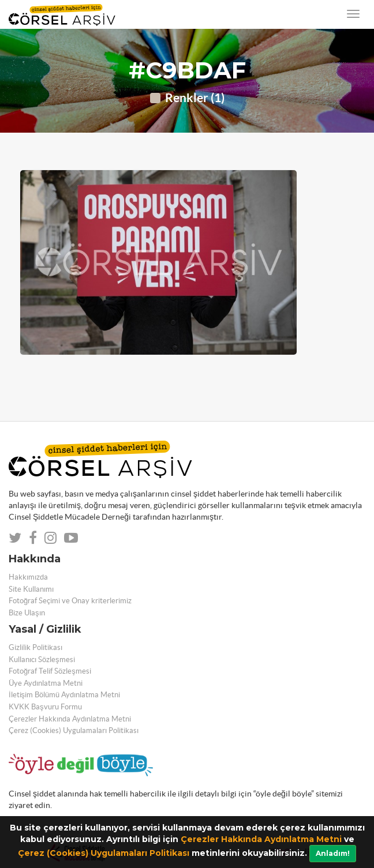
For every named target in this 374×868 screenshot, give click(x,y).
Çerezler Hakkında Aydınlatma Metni (261, 839)
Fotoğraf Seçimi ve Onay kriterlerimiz (70, 601)
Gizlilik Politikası (35, 647)
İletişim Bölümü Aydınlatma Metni (64, 695)
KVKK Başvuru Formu (45, 707)
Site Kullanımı (31, 589)
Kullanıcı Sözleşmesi (42, 660)
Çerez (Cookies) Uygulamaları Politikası (104, 853)
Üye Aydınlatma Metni (46, 683)
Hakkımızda (28, 577)
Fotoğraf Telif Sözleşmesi (50, 671)
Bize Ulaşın (27, 613)
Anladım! (333, 853)
